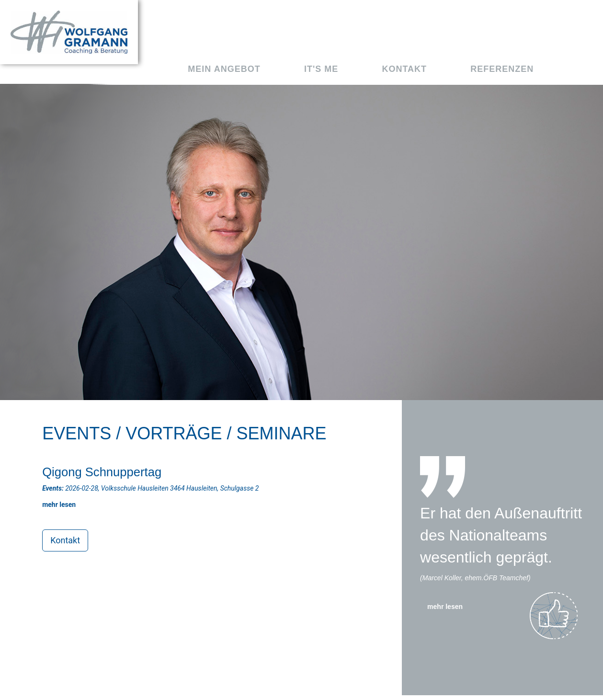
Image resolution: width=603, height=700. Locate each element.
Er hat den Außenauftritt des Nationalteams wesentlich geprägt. (501, 535)
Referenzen (502, 69)
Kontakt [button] (65, 540)
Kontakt (404, 69)
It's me (321, 69)
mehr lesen (445, 607)
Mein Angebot (224, 69)
